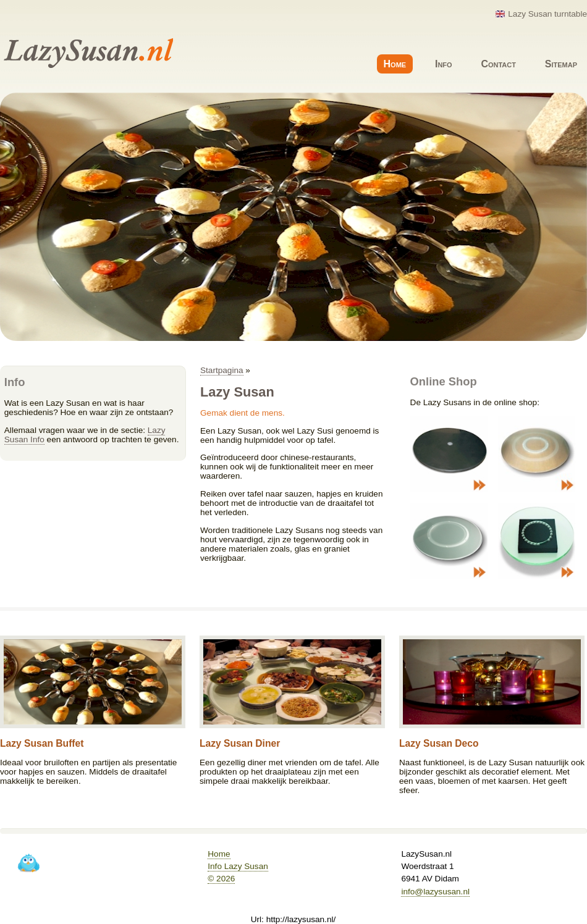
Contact (498, 64)
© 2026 (221, 879)
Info (444, 64)
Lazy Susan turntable (547, 14)
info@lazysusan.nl (435, 892)
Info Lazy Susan (238, 866)
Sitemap (561, 64)
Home (395, 64)
